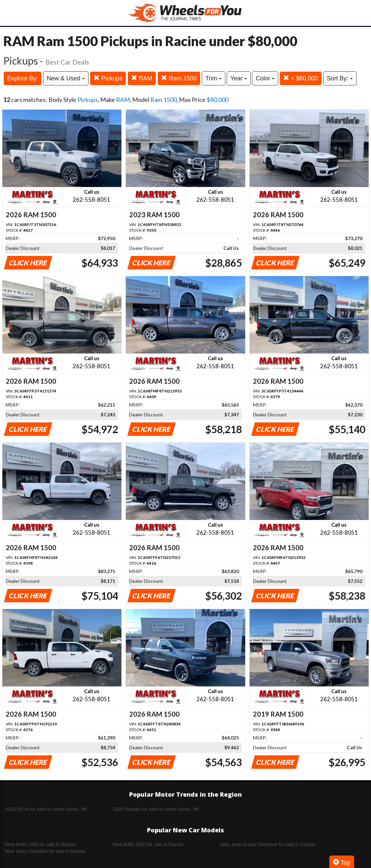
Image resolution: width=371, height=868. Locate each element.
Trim (214, 78)
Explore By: (23, 78)
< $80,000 (301, 78)
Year (239, 78)
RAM (142, 78)
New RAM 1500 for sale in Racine (40, 844)
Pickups (108, 78)
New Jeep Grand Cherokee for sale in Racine (268, 844)
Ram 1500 (179, 78)
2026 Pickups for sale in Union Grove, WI (156, 809)
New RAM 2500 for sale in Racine (148, 844)
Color (265, 78)
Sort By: (340, 78)
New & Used (66, 78)
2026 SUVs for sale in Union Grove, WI (46, 809)
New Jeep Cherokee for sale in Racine (45, 851)
